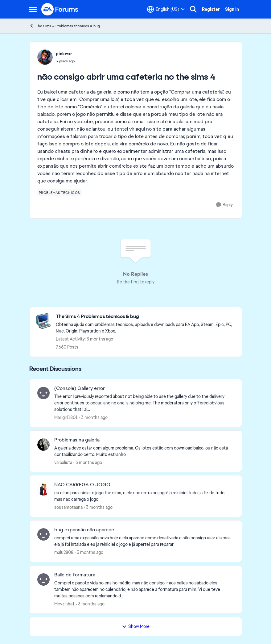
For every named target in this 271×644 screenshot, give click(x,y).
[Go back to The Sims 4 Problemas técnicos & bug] (146, 317)
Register (211, 9)
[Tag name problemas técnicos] (60, 193)
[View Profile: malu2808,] (43, 534)
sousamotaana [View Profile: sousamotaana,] (68, 507)
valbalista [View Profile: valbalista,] (63, 462)
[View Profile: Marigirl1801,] (43, 393)
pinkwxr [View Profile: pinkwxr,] (64, 54)
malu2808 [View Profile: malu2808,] (64, 552)
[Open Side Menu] (33, 9)
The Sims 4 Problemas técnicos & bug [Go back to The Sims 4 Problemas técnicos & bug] (65, 26)
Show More (136, 626)
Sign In (232, 9)
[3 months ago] (93, 418)
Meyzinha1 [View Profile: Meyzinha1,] (64, 604)
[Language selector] (166, 9)
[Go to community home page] (60, 9)
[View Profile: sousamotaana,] (43, 489)
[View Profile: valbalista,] (43, 445)
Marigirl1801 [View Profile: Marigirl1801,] (66, 417)
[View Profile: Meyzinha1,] (43, 579)
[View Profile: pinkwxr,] (45, 57)
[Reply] (224, 205)
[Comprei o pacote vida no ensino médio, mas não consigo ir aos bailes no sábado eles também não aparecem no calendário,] (144, 590)
